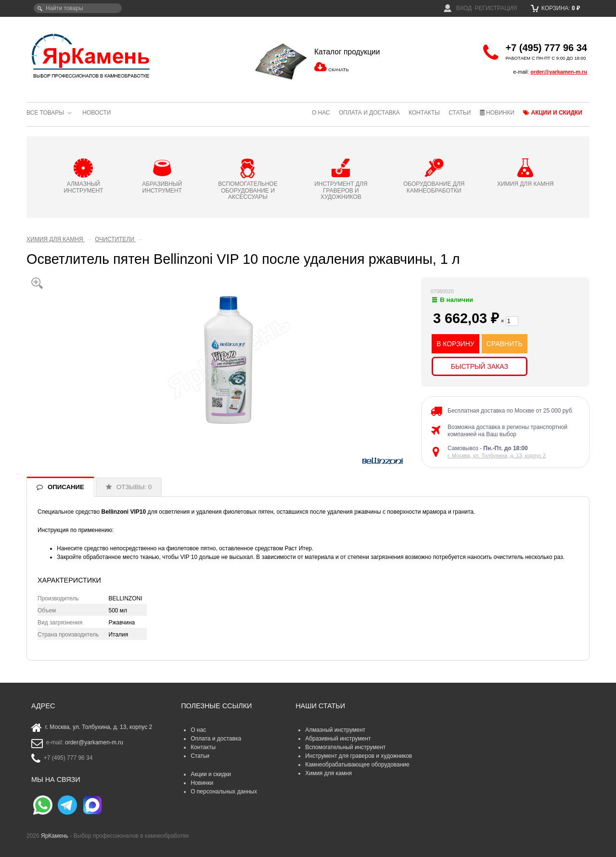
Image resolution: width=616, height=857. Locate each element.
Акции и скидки (553, 113)
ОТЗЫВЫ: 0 (134, 487)
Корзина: (556, 8)
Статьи (460, 113)
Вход (458, 8)
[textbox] (78, 8)
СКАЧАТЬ (338, 70)
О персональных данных (224, 792)
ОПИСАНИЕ (66, 487)
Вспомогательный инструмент (345, 747)
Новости (96, 113)
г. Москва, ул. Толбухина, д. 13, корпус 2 (497, 455)
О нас (321, 113)
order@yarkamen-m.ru (559, 72)
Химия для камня (328, 773)
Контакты (424, 113)
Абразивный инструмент (338, 739)
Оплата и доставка (369, 113)
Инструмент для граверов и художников (359, 756)
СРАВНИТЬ (505, 344)
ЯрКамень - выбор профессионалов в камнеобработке (91, 55)
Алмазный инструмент (335, 730)
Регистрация (496, 8)
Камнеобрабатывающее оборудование (357, 765)
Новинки (497, 113)
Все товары (45, 113)
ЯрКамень (55, 836)
